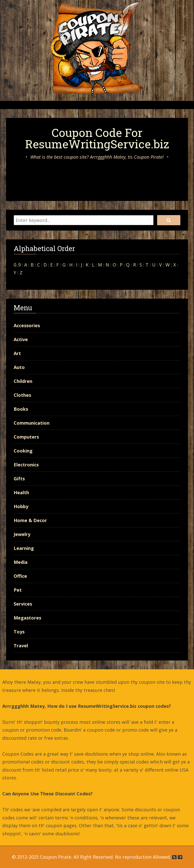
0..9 (17, 265)
